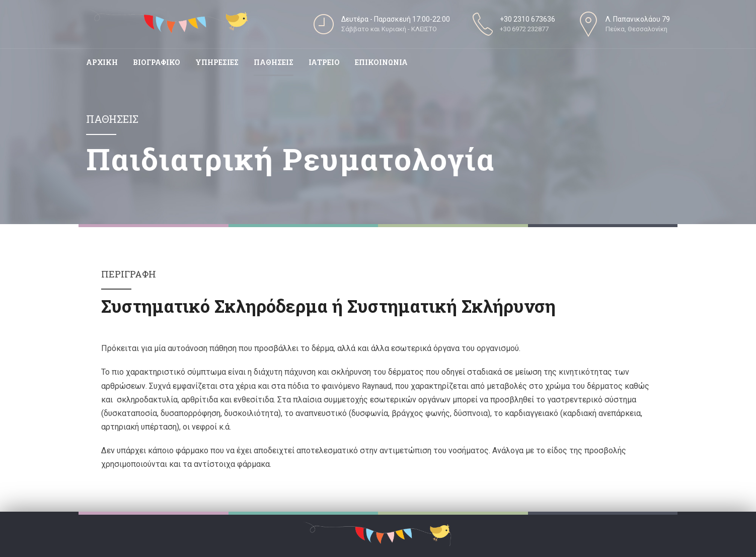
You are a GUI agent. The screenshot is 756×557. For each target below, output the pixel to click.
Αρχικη (102, 62)
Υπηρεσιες (217, 62)
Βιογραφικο (157, 62)
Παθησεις (274, 62)
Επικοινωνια (381, 62)
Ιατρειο (324, 62)
